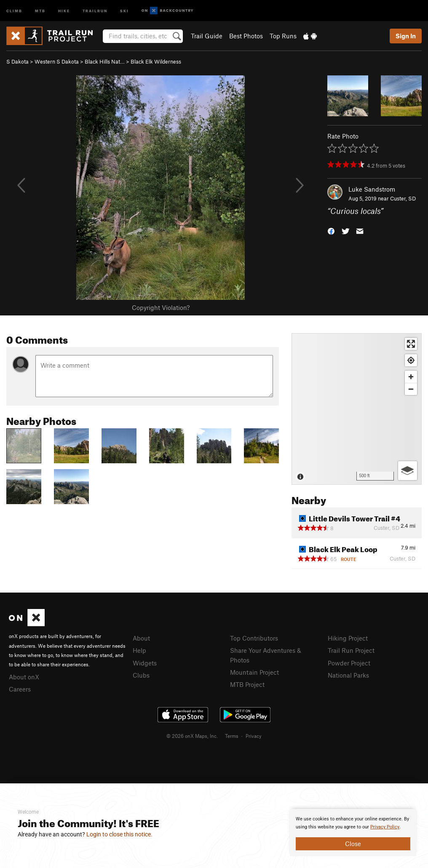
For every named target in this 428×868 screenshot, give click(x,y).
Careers (20, 689)
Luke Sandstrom (372, 189)
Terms (232, 736)
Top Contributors (254, 638)
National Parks (348, 675)
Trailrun (95, 10)
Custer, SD (403, 198)
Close (353, 844)
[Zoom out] (411, 389)
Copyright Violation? (161, 307)
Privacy (254, 736)
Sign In (406, 36)
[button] (331, 231)
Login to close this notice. (119, 834)
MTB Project (247, 684)
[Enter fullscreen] (411, 344)
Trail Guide (207, 36)
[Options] (408, 471)
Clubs (141, 675)
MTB (40, 10)
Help (139, 650)
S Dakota (17, 61)
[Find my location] (411, 360)
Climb (14, 10)
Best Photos (246, 36)
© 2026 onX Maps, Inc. (192, 736)
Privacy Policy (385, 827)
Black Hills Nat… (105, 61)
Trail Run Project (351, 650)
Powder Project (349, 663)
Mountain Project (254, 672)
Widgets (145, 663)
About (141, 638)
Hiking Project (348, 638)
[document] (353, 833)
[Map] (357, 409)
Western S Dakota (57, 61)
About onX (24, 677)
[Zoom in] (411, 377)
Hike (64, 10)
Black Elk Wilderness (156, 61)
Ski (124, 10)
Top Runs (283, 36)
